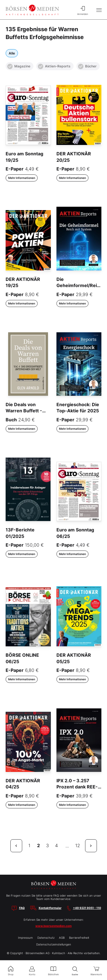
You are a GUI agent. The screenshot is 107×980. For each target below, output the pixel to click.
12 (78, 845)
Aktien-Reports (54, 66)
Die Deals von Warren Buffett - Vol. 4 (24, 411)
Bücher (87, 66)
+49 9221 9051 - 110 (87, 908)
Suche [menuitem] (75, 970)
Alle (12, 53)
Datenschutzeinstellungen (54, 944)
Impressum (25, 938)
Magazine (19, 66)
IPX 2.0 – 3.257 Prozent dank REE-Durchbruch (77, 787)
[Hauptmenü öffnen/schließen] (99, 10)
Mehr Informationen (22, 178)
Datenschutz (46, 938)
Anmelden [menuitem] (83, 10)
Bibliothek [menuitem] (53, 970)
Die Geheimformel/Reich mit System (79, 286)
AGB (62, 938)
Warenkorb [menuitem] (96, 970)
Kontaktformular (50, 908)
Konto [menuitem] (32, 970)
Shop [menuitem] (11, 970)
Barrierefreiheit (79, 938)
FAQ (22, 908)
